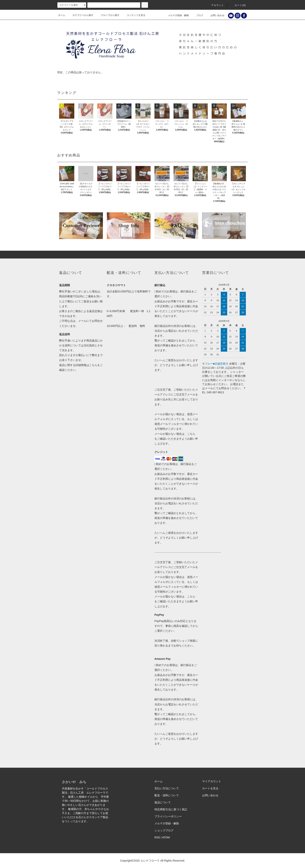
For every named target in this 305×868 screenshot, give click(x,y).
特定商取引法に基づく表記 (171, 809)
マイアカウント (212, 781)
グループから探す (108, 15)
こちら (93, 365)
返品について (163, 802)
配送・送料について (167, 795)
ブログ (197, 15)
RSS (157, 837)
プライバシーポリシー (168, 816)
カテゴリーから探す (81, 15)
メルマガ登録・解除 (176, 15)
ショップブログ (164, 830)
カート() (238, 5)
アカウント (215, 5)
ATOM (166, 837)
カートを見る (210, 788)
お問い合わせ (215, 15)
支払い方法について (167, 788)
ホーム (62, 15)
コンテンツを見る (134, 15)
